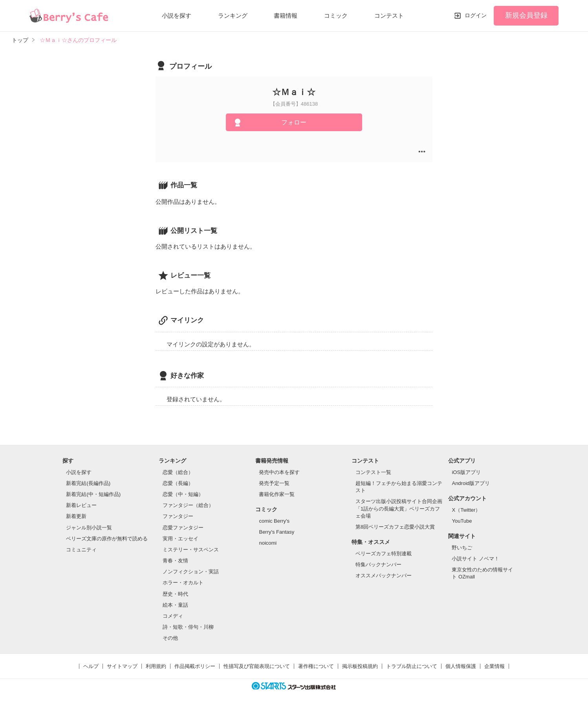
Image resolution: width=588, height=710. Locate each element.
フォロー (294, 122)
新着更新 (76, 516)
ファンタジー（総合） (188, 505)
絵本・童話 (175, 605)
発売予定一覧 (274, 483)
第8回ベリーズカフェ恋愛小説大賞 (395, 527)
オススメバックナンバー (384, 576)
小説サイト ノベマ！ (475, 559)
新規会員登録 (526, 15)
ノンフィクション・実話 (191, 572)
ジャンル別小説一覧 (89, 528)
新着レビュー (81, 505)
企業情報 (495, 666)
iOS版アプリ (466, 472)
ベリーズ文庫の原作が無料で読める (107, 539)
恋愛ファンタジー (183, 528)
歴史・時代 (175, 594)
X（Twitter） (466, 510)
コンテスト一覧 (373, 472)
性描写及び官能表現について (257, 666)
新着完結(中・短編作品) (93, 494)
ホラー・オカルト (183, 583)
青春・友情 (175, 561)
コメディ (173, 616)
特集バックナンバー (378, 565)
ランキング (233, 16)
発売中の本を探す (279, 472)
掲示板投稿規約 (360, 666)
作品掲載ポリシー (195, 666)
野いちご (462, 548)
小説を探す (177, 16)
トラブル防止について (412, 666)
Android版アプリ (471, 483)
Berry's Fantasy (277, 532)
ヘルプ (91, 666)
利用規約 (156, 666)
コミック (336, 16)
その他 (170, 638)
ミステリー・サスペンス (191, 550)
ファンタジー (178, 516)
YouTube (462, 521)
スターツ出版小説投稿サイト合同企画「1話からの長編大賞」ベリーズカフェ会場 (399, 508)
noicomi (268, 543)
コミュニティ (81, 550)
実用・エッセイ (180, 539)
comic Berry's (274, 521)
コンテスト (389, 16)
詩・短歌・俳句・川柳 (188, 627)
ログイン (476, 15)
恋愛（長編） (178, 483)
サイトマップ (122, 666)
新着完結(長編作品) (88, 483)
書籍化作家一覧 (277, 494)
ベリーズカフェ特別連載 (384, 554)
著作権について (316, 666)
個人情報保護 (461, 666)
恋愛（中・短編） (183, 494)
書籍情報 (286, 16)
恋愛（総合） (178, 472)
